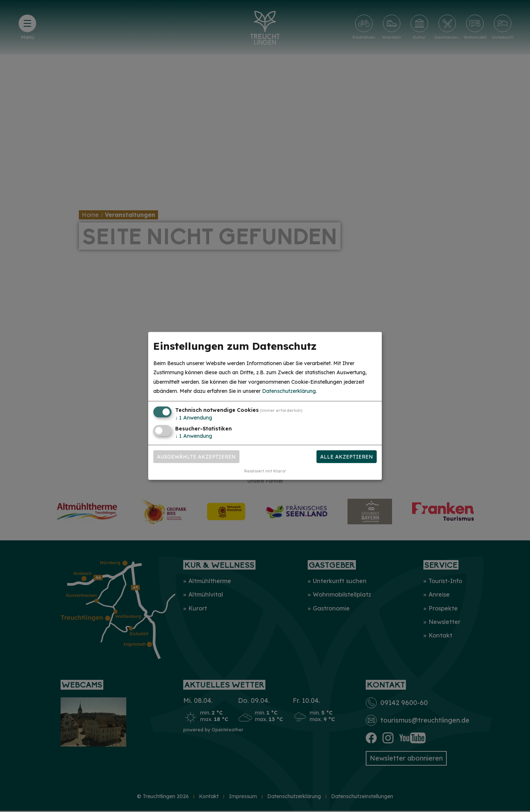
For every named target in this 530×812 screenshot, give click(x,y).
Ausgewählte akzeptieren (196, 457)
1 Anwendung (194, 418)
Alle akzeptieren (347, 457)
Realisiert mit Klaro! (265, 471)
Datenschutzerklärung (289, 391)
